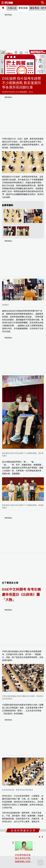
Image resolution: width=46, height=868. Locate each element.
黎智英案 (23, 8)
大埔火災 (12, 8)
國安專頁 (34, 8)
